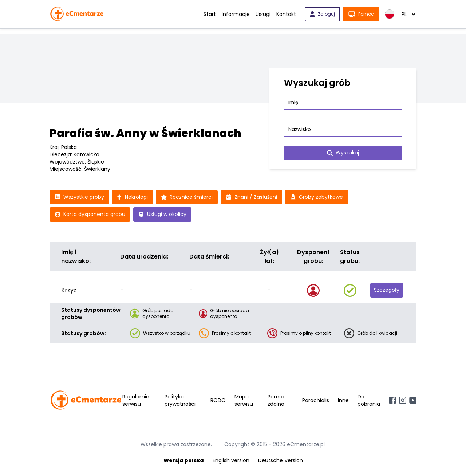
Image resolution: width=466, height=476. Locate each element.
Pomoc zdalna (277, 401)
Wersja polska (184, 461)
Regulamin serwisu (136, 401)
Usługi (263, 14)
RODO (218, 401)
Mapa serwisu (244, 401)
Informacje (236, 14)
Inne (343, 401)
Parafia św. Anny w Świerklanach (145, 133)
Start (210, 14)
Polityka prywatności (180, 401)
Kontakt (286, 14)
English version (231, 461)
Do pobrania (369, 401)
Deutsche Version (281, 461)
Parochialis (316, 401)
